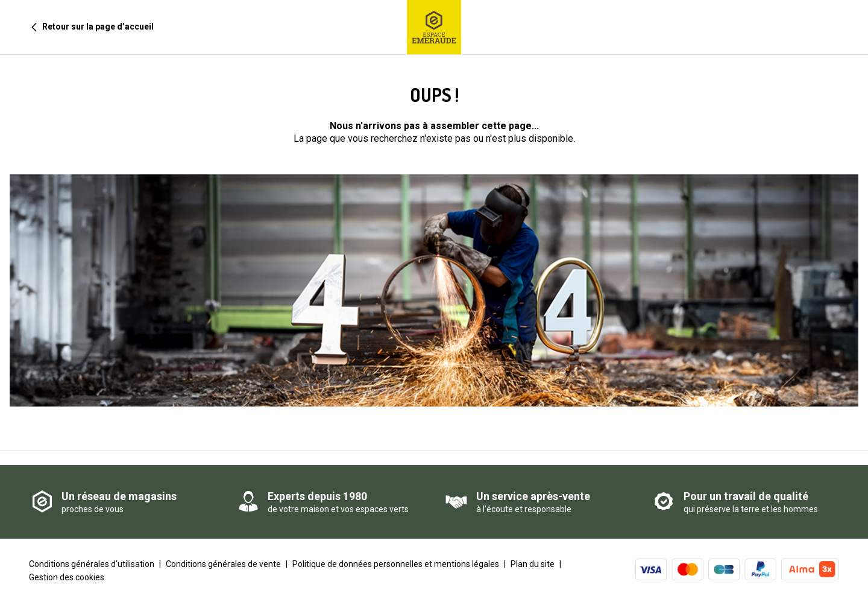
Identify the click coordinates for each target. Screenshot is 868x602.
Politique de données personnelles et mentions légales (396, 564)
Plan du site (533, 564)
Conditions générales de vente (223, 564)
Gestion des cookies (67, 577)
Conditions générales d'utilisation (92, 564)
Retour (88, 27)
